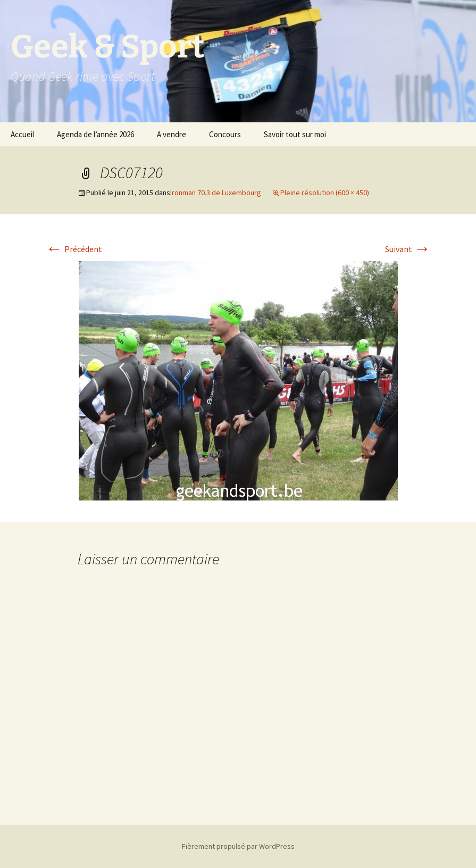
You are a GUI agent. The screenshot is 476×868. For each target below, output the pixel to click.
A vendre (172, 134)
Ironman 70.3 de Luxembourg (216, 193)
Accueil (22, 134)
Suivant (408, 249)
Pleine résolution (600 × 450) (325, 193)
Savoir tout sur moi (295, 134)
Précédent (74, 249)
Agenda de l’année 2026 (95, 134)
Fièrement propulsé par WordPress (238, 846)
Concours (225, 134)
